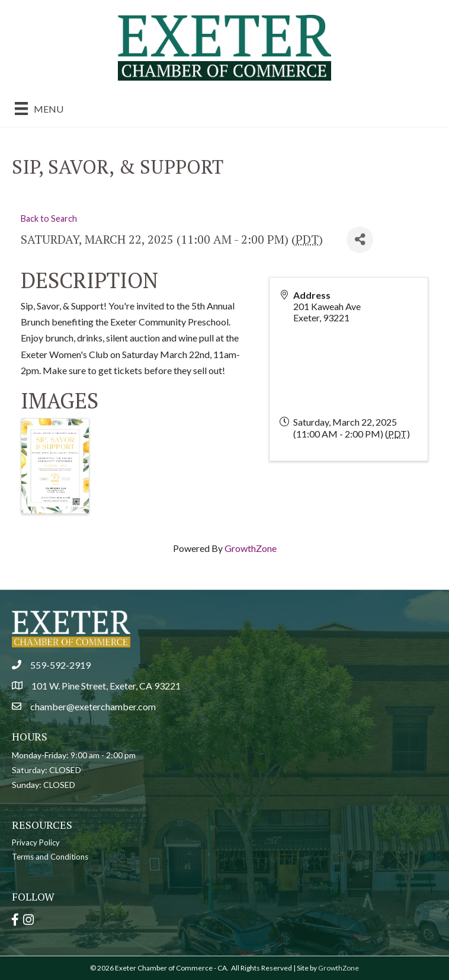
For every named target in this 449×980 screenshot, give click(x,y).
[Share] (360, 240)
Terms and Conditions (50, 857)
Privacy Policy (36, 842)
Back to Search (49, 218)
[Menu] (39, 108)
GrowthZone (251, 548)
